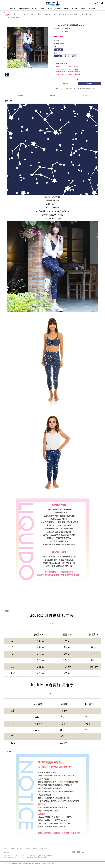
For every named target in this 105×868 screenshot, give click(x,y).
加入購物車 (66, 83)
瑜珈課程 (83, 9)
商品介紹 (20, 95)
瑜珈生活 (74, 9)
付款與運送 (27, 849)
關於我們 (6, 849)
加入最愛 (59, 89)
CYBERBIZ (51, 864)
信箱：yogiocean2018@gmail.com (14, 857)
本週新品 (13, 9)
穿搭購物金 (92, 9)
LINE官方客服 (43, 849)
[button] (50, 48)
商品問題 (20, 849)
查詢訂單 (35, 849)
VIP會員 (13, 849)
